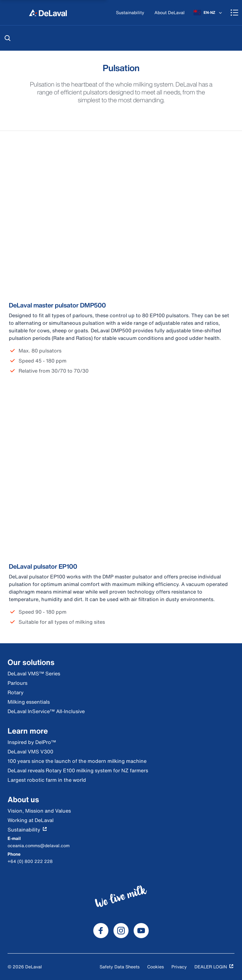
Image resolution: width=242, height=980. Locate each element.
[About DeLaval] (170, 13)
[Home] (48, 13)
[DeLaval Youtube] (141, 931)
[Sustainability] (130, 13)
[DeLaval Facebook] (101, 931)
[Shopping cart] (234, 13)
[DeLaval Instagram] (121, 931)
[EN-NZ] (208, 13)
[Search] (8, 38)
